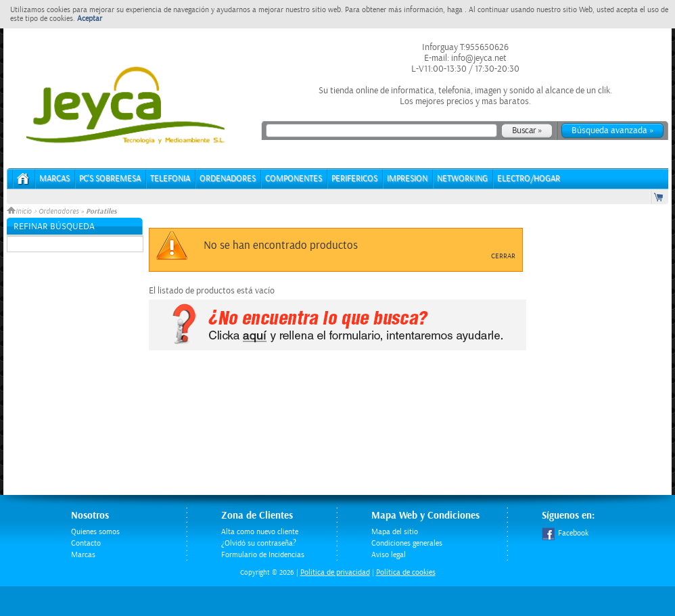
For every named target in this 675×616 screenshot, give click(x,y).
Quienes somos (95, 532)
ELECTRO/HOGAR (529, 179)
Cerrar (503, 256)
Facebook (565, 533)
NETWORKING (462, 179)
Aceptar (90, 19)
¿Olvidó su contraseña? (259, 543)
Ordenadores (59, 212)
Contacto (86, 543)
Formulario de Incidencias (263, 555)
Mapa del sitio (395, 532)
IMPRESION (407, 179)
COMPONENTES (294, 179)
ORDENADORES (228, 179)
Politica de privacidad (335, 572)
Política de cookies (406, 572)
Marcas (54, 179)
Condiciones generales (407, 543)
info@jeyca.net (478, 58)
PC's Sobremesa (110, 179)
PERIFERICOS (354, 179)
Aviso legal (389, 555)
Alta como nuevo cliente (260, 532)
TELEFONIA (170, 179)
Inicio (20, 212)
